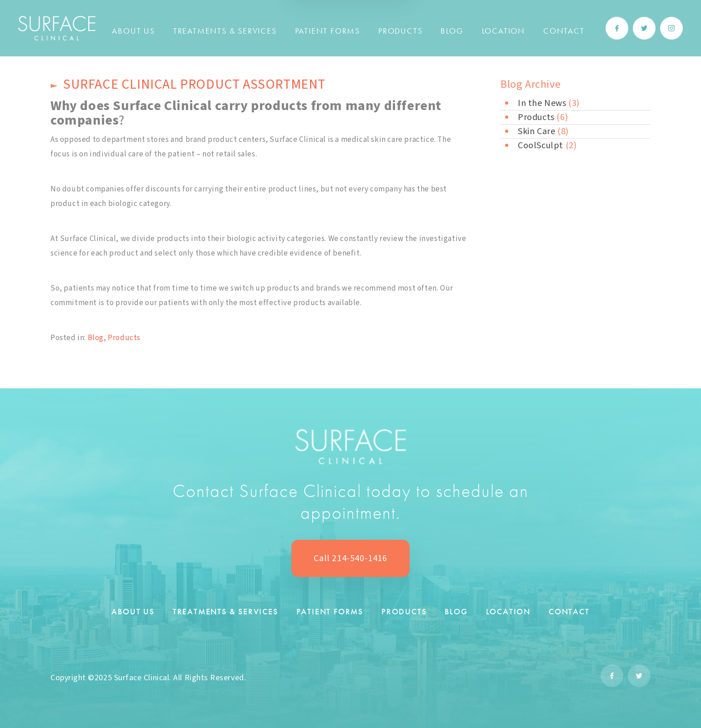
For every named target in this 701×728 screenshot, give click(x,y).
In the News (542, 103)
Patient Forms (328, 31)
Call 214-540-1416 (350, 558)
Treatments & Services (225, 31)
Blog (452, 31)
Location (503, 31)
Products (400, 31)
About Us (133, 31)
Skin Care (536, 131)
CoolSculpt (541, 146)
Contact (564, 31)
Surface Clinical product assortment (194, 84)
